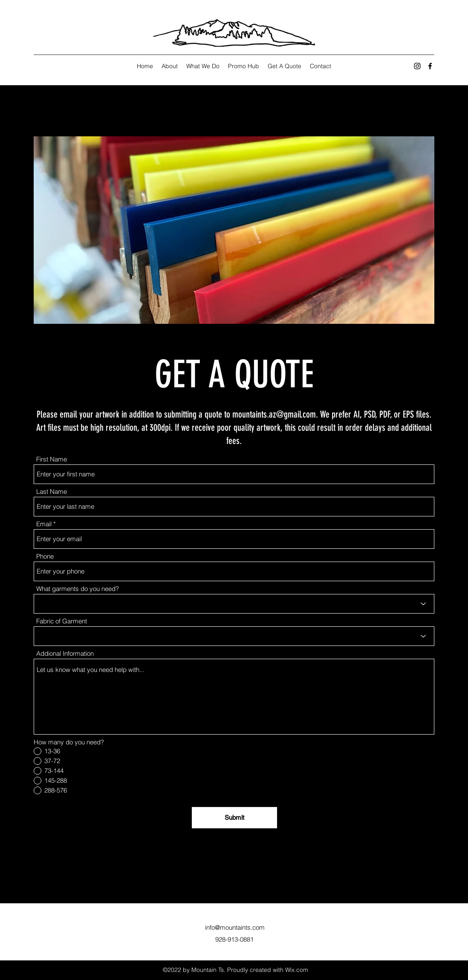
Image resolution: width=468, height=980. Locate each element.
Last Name (52, 491)
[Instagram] (417, 66)
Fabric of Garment (62, 621)
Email (44, 524)
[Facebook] (430, 66)
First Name (52, 459)
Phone (45, 556)
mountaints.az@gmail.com (274, 414)
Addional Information (65, 653)
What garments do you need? (78, 589)
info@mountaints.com (235, 927)
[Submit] (234, 818)
